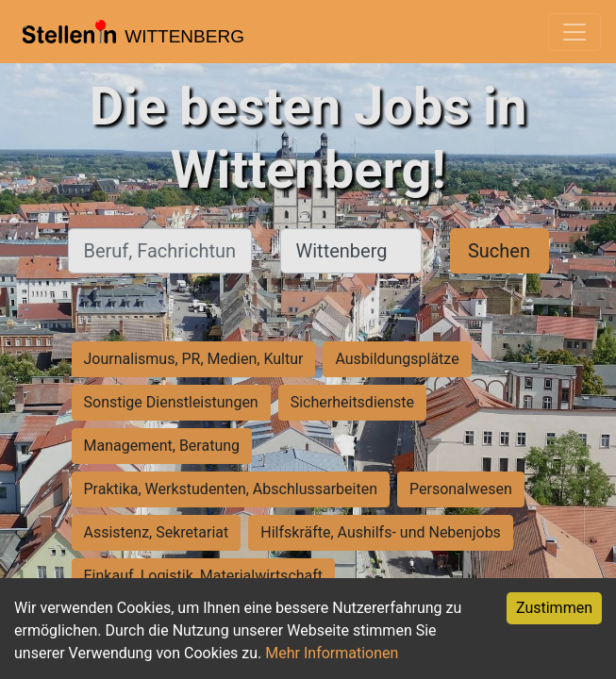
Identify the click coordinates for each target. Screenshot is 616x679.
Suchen (499, 251)
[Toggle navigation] (574, 32)
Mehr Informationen (332, 653)
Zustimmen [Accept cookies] (554, 608)
